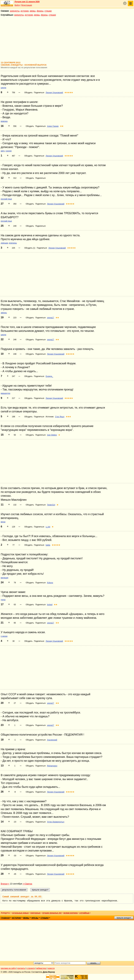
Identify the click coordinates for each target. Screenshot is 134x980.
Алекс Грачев (53, 126)
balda (48, 545)
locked (50, 605)
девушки (4, 243)
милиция (5, 578)
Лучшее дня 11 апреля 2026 (27, 2)
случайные (84, 913)
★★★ (68, 417)
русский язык (6, 199)
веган (3, 522)
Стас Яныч (60, 417)
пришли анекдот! (124, 918)
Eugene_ (49, 376)
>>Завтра (27, 884)
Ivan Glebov (52, 435)
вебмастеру (41, 968)
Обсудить (28, 93)
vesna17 (50, 318)
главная (5, 918)
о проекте (31, 968)
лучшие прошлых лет (52, 913)
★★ (62, 126)
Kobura (50, 583)
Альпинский (52, 740)
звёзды (4, 313)
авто (3, 151)
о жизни (4, 636)
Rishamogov (52, 766)
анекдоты (15, 11)
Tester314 (51, 505)
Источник (50, 417)
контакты (21, 968)
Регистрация (26, 5)
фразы (40, 11)
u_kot (48, 527)
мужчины (13, 243)
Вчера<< (5, 884)
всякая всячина (71, 913)
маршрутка (5, 393)
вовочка (4, 121)
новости (51, 968)
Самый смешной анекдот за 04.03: (22, 897)
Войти (17, 5)
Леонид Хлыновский (54, 93)
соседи (9, 151)
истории (25, 11)
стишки (48, 11)
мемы (33, 11)
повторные (35, 913)
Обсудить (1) (30, 248)
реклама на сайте (8, 968)
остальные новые (20, 913)
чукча (3, 600)
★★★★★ (69, 93)
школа (3, 88)
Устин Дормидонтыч (56, 822)
